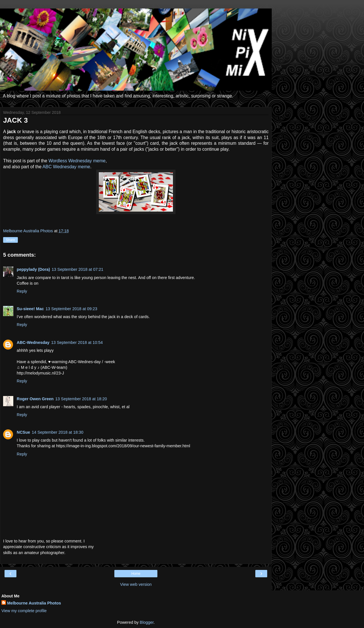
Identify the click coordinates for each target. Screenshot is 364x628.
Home (136, 574)
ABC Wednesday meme (66, 167)
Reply (22, 291)
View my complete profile (24, 611)
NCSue (23, 432)
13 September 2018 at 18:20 (81, 399)
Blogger (147, 622)
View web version (136, 584)
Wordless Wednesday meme (77, 161)
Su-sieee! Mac (30, 309)
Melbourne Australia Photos (34, 603)
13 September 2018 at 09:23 (71, 309)
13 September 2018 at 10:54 (77, 342)
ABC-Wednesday (33, 342)
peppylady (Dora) (33, 269)
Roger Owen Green (35, 399)
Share (10, 240)
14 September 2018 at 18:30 (57, 432)
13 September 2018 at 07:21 (78, 269)
